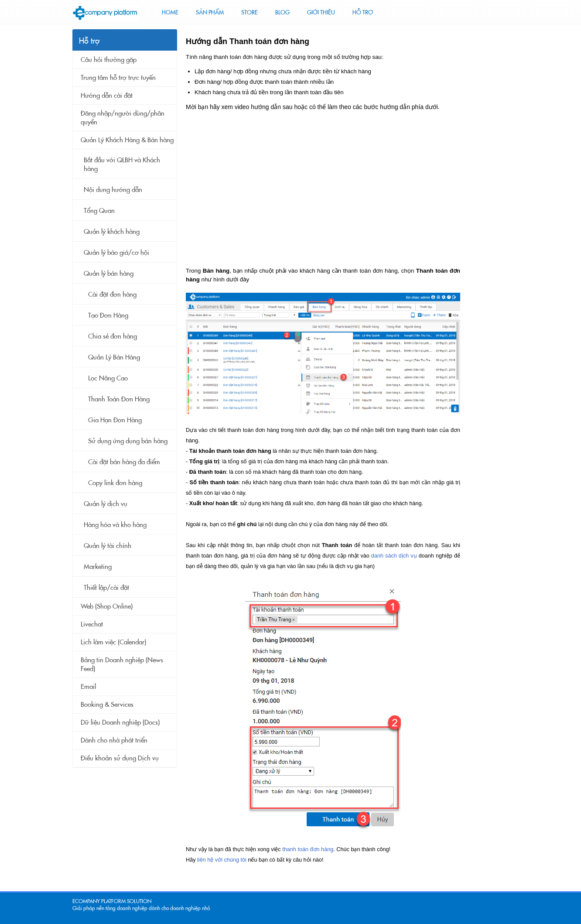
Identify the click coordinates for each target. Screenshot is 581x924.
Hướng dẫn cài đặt (107, 96)
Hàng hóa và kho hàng (115, 525)
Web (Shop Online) (107, 606)
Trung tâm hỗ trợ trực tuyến (118, 78)
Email (88, 687)
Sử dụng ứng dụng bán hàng (128, 441)
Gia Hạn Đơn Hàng (115, 420)
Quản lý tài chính (108, 546)
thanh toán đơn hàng (308, 849)
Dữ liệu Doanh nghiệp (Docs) (120, 722)
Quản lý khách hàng (112, 232)
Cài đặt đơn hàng (112, 294)
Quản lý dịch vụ (106, 504)
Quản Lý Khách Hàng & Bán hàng (127, 140)
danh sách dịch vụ (394, 556)
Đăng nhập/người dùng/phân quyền (123, 118)
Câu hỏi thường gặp (109, 60)
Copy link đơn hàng (115, 483)
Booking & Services (107, 705)
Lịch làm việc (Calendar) (113, 642)
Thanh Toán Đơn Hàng (119, 399)
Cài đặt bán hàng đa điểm (124, 462)
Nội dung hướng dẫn (113, 190)
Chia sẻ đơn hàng (113, 336)
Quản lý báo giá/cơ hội (116, 253)
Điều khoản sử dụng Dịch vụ (120, 758)
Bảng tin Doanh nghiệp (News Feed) (122, 664)
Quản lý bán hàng (109, 274)
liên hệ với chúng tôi (222, 860)
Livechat (92, 624)
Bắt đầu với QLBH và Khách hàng (122, 164)
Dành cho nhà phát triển (114, 740)
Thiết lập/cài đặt (106, 588)
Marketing (98, 567)
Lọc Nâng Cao (108, 378)
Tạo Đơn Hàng (108, 315)
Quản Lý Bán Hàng (114, 357)
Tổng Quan (99, 211)
